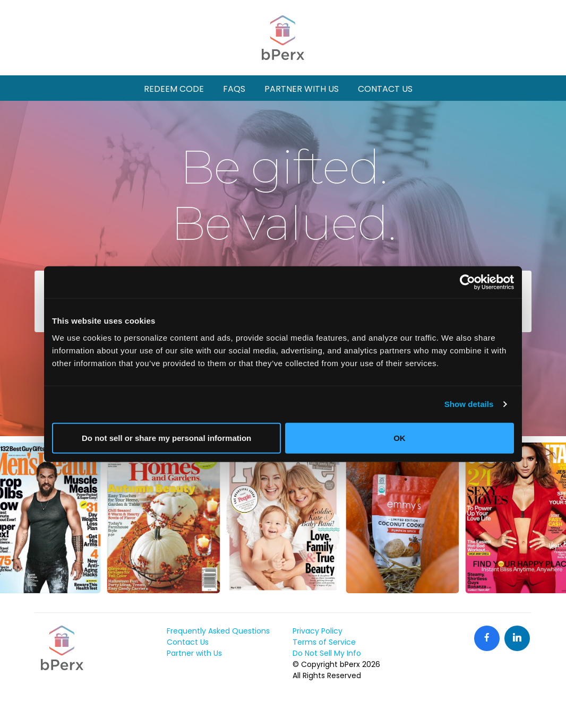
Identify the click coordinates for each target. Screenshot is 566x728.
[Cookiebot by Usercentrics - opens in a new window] (468, 282)
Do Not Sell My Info (327, 653)
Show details (469, 404)
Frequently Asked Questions (218, 631)
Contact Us (385, 89)
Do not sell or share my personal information (166, 437)
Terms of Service (324, 642)
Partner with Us (194, 653)
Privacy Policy (318, 631)
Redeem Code (174, 89)
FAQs (234, 89)
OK (400, 437)
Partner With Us (302, 89)
